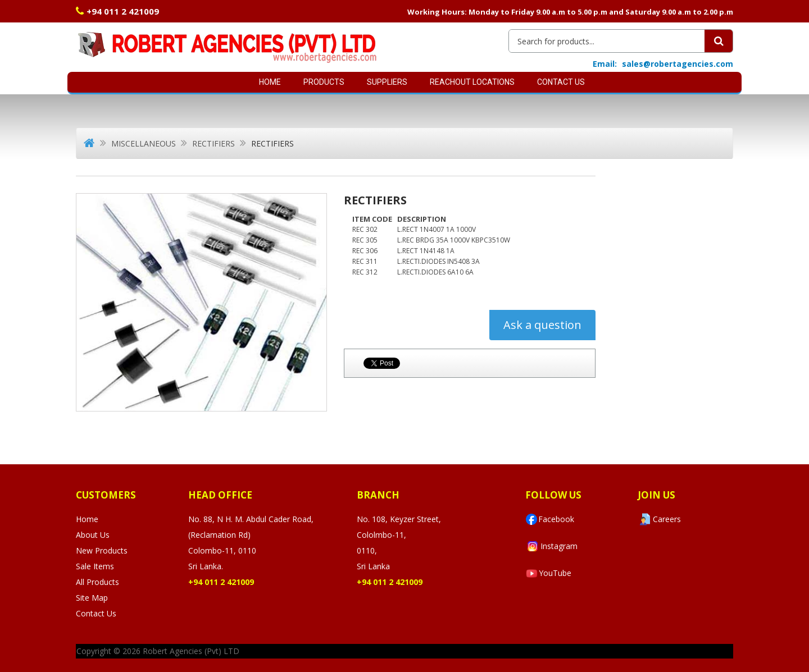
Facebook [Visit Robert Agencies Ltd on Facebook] (550, 519)
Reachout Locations (472, 82)
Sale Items (95, 566)
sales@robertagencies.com (678, 64)
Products (324, 82)
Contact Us (561, 82)
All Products (97, 582)
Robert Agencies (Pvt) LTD (191, 651)
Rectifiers (213, 143)
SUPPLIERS (387, 82)
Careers (659, 519)
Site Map (92, 598)
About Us (93, 535)
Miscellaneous (144, 143)
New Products (102, 550)
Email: (605, 64)
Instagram (551, 546)
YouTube (548, 573)
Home (270, 82)
